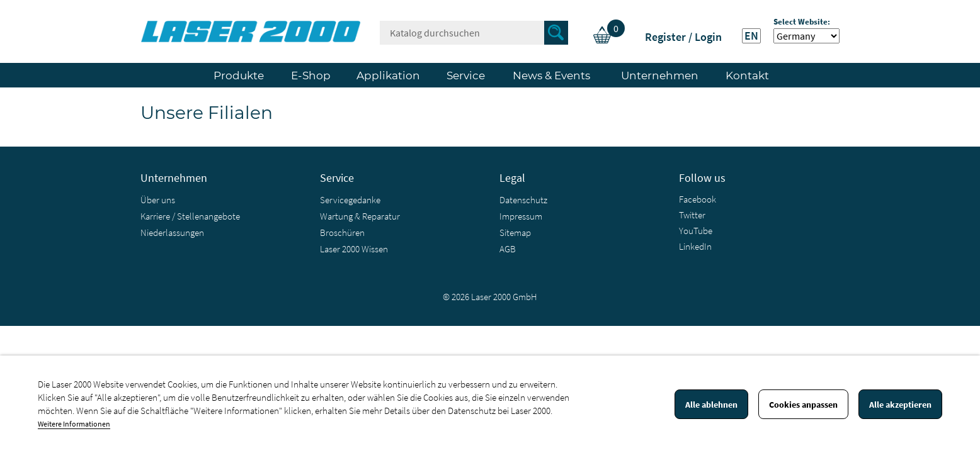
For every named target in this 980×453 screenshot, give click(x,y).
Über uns (158, 200)
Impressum (521, 216)
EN (751, 36)
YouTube (696, 231)
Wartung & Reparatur (360, 216)
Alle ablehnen (711, 405)
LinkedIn (695, 246)
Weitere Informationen (74, 424)
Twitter (692, 215)
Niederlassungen (172, 232)
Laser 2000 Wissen (354, 249)
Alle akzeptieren (900, 405)
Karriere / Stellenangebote (190, 216)
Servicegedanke (350, 200)
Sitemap (515, 232)
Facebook (698, 199)
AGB (508, 249)
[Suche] (474, 33)
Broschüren (342, 232)
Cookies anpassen (803, 405)
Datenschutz (523, 200)
